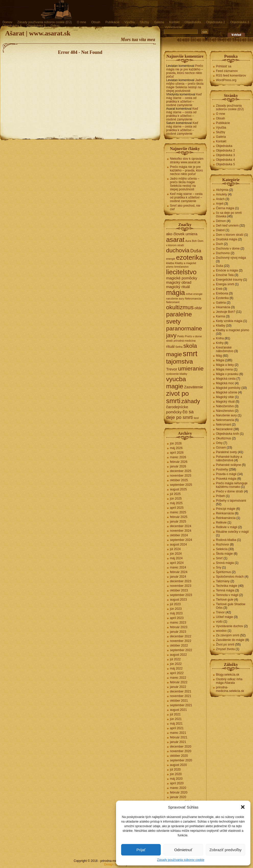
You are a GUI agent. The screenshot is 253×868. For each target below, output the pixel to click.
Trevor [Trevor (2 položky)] (172, 369)
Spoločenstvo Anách (230, 577)
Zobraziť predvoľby (225, 850)
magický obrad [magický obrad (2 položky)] (179, 282)
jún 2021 (176, 719)
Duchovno (223, 253)
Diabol (220, 230)
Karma (220, 316)
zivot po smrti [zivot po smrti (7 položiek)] (177, 397)
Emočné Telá (225, 275)
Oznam (221, 448)
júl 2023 (175, 604)
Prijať (141, 850)
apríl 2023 (177, 618)
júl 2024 (175, 549)
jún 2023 (176, 609)
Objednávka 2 (215, 22)
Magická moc (225, 383)
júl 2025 (175, 494)
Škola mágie (224, 554)
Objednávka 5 (36, 26)
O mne (82, 22)
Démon (221, 221)
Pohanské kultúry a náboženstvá (229, 458)
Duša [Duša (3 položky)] (196, 251)
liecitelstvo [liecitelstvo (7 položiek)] (181, 272)
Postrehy (222, 469)
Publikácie (112, 22)
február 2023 (179, 627)
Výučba (130, 22)
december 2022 (181, 636)
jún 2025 (176, 499)
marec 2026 (178, 457)
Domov (7, 22)
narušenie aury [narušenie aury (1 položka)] (175, 299)
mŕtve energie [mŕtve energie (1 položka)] (194, 294)
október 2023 (179, 590)
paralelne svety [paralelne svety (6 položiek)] (179, 318)
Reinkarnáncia (226, 518)
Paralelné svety (226, 452)
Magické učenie (227, 392)
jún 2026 (176, 443)
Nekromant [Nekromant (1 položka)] (173, 302)
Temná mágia (225, 590)
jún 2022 (176, 664)
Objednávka (193, 22)
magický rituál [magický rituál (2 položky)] (178, 287)
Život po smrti (225, 644)
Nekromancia (225, 420)
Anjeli (220, 204)
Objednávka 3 (239, 22)
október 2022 (179, 646)
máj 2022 (176, 668)
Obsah (96, 22)
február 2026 (179, 462)
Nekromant (223, 425)
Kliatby (221, 326)
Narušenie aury (226, 415)
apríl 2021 (177, 728)
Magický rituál (225, 402)
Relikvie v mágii (227, 527)
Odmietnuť (183, 850)
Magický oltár (225, 397)
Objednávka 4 (12, 26)
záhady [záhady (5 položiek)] (191, 401)
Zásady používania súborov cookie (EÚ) (45, 22)
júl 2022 (175, 659)
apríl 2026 (177, 453)
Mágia (220, 360)
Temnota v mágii (227, 595)
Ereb (219, 289)
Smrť (219, 558)
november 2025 (181, 476)
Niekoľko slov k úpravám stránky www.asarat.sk (187, 160)
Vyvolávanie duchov (229, 626)
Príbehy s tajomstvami (231, 501)
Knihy (220, 343)
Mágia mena (224, 369)
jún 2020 (176, 774)
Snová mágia (225, 563)
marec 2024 (178, 567)
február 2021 (179, 737)
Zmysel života (225, 649)
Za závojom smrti (228, 635)
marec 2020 (178, 788)
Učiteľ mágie (225, 617)
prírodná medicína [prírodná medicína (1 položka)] (185, 341)
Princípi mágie (226, 509)
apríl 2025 (177, 508)
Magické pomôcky (228, 388)
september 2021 (181, 705)
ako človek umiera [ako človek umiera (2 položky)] (182, 234)
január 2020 (178, 797)
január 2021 (178, 742)
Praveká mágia (226, 479)
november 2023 (181, 586)
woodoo (221, 631)
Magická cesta (226, 379)
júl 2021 (175, 714)
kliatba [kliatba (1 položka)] (170, 263)
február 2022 (179, 682)
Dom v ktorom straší (230, 235)
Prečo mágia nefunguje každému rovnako (232, 485)
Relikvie (221, 523)
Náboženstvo (225, 406)
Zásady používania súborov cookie (181, 860)
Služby (144, 22)
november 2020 (181, 751)
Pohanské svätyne (228, 465)
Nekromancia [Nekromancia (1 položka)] (193, 299)
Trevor (220, 612)
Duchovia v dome (228, 249)
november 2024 (181, 531)
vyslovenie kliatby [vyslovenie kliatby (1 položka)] (177, 374)
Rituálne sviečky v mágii (232, 532)
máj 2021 (176, 724)
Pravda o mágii (226, 474)
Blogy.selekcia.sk (228, 675)
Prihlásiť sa (224, 66)
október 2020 (179, 756)
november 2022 (181, 641)
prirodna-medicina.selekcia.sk (230, 689)
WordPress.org (226, 80)
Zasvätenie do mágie (230, 640)
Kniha (220, 338)
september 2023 (181, 595)
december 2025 (181, 471)
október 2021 (179, 701)
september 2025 (181, 485)
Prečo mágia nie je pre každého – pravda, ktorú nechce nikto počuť (185, 71)
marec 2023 (178, 623)
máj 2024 (176, 558)
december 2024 (181, 526)
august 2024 (178, 544)
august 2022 (178, 655)
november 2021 (181, 696)
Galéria (159, 22)
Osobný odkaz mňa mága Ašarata (229, 681)
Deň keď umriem (227, 226)
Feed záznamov (227, 71)
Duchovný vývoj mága (231, 258)
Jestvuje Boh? (226, 312)
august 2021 (178, 710)
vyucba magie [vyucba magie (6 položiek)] (176, 383)
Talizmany (223, 581)
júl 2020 (175, 770)
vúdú (219, 622)
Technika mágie (227, 586)
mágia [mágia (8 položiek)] (176, 293)
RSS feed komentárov (231, 76)
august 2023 (178, 600)
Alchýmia (222, 190)
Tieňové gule (225, 600)
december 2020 (181, 747)
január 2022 (178, 687)
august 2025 (178, 489)
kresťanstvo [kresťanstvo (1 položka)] (181, 267)
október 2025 (179, 480)
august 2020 (178, 765)
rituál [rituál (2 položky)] (170, 346)
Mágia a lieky (225, 365)
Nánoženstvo (225, 411)
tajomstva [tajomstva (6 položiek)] (180, 361)
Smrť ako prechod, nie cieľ (185, 207)
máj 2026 (176, 448)
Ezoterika (222, 298)
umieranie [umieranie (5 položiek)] (191, 368)
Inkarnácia (223, 307)
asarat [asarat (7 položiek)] (175, 240)
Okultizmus (223, 438)
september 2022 (181, 650)
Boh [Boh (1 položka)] (194, 241)
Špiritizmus (223, 572)
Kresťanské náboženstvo (225, 349)
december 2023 (181, 581)
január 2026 (178, 466)
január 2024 (178, 577)
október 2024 (179, 535)
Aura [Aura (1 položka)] (188, 241)
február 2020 (179, 792)
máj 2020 (176, 779)
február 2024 (179, 572)
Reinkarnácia (225, 513)
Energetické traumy (229, 280)
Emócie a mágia (227, 270)
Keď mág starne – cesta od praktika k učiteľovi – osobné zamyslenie (184, 100)
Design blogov (114, 864)
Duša (220, 266)
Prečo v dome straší (230, 491)
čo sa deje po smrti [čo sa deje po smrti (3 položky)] (180, 414)
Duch (220, 244)
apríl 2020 (177, 783)
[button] (243, 807)
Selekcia (222, 549)
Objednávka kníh (227, 434)
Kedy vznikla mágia (229, 321)
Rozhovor (222, 544)
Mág (219, 356)
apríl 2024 (177, 563)
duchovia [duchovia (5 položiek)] (178, 250)
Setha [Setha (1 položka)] (179, 347)
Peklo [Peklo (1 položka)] (181, 336)
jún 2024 (176, 554)
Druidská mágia (227, 239)
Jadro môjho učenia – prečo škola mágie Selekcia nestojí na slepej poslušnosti (185, 85)
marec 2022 (178, 678)
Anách (220, 199)
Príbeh (220, 496)
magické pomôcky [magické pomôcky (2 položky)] (182, 278)
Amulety (221, 194)
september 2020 (181, 760)
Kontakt (174, 22)
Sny (219, 567)
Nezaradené (224, 429)
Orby (219, 443)
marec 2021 (178, 733)
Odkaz (55, 26)
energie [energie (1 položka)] (171, 259)
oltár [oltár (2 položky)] (198, 308)
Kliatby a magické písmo (233, 330)
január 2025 (178, 522)
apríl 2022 (177, 673)
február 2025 (179, 517)
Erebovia (222, 293)
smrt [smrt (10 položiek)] (190, 354)
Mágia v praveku (227, 374)
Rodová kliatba (226, 540)
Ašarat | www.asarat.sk (38, 33)
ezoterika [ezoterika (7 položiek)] (189, 257)
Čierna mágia (225, 208)
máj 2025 (176, 503)
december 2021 (181, 691)
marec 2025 (178, 512)
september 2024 (181, 540)
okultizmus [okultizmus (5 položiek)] (180, 307)
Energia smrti (225, 284)
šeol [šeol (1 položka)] (196, 418)
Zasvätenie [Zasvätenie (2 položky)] (193, 387)
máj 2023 (176, 613)
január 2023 (178, 632)
